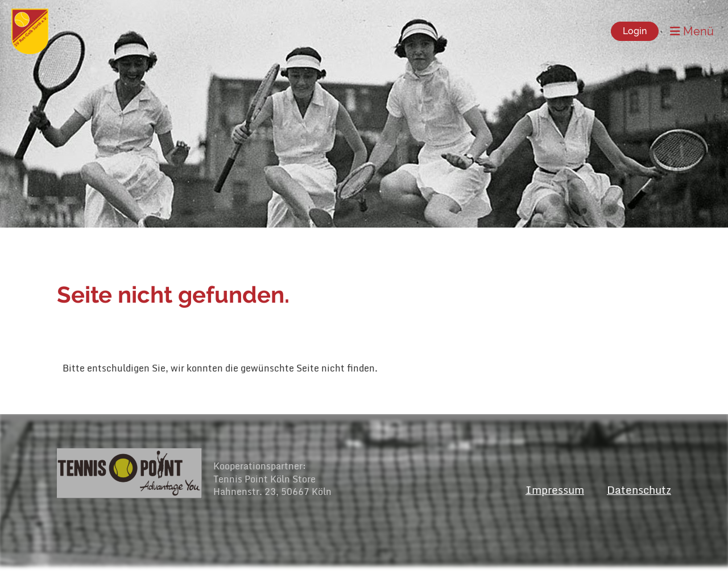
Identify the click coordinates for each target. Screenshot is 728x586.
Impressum (555, 490)
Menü (692, 31)
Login (635, 31)
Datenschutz (639, 490)
